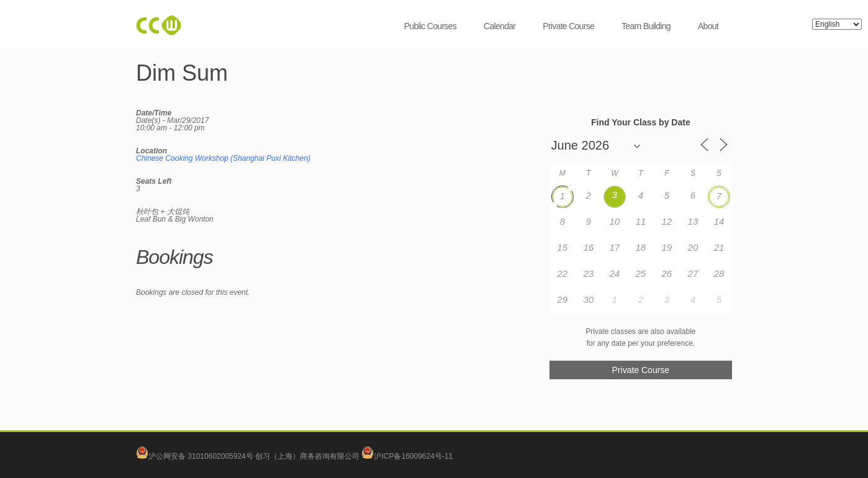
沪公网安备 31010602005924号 (201, 456)
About (708, 26)
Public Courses (430, 26)
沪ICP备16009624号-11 (407, 456)
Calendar (500, 26)
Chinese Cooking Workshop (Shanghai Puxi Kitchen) (223, 158)
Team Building (646, 26)
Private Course (568, 26)
